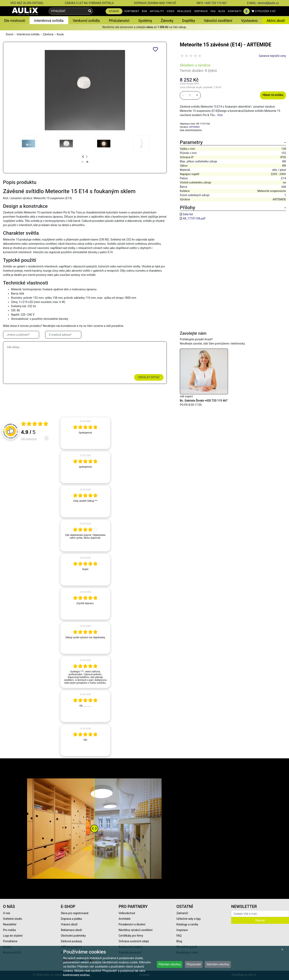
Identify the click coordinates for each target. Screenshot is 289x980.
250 (29, 439)
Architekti (125, 919)
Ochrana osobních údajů (134, 941)
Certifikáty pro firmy (131, 936)
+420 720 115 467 (215, 3)
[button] (82, 162)
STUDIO (114, 11)
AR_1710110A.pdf (194, 218)
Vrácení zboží (69, 924)
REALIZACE (184, 11)
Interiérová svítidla (28, 34)
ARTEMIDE (194, 127)
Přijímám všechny (170, 964)
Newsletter (10, 924)
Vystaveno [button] (249, 21)
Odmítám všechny (218, 964)
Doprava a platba (71, 919)
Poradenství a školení (132, 924)
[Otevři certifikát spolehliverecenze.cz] (35, 424)
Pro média (9, 930)
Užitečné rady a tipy (189, 919)
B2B (145, 11)
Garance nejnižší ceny (272, 56)
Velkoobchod (127, 913)
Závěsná (48, 34)
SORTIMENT (132, 11)
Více (220, 115)
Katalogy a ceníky (187, 924)
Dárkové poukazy (71, 941)
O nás (7, 913)
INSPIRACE (201, 11)
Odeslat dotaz (149, 377)
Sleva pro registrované (75, 913)
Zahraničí (182, 913)
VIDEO (171, 11)
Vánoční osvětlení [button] (218, 21)
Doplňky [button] (189, 21)
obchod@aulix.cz (268, 3)
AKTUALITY (157, 11)
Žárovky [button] (167, 21)
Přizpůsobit (194, 964)
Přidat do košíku (273, 95)
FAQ (213, 11)
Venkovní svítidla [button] (86, 21)
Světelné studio (13, 919)
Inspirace (182, 930)
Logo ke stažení (13, 936)
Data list (188, 214)
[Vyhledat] (90, 11)
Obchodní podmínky (73, 936)
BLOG (222, 11)
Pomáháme (10, 941)
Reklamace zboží (71, 930)
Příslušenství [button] (119, 21)
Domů (10, 34)
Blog (179, 941)
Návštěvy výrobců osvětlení (136, 930)
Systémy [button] (145, 21)
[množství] (190, 95)
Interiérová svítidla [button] (49, 21)
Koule (60, 34)
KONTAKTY (235, 11)
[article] (85, 433)
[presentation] (83, 157)
